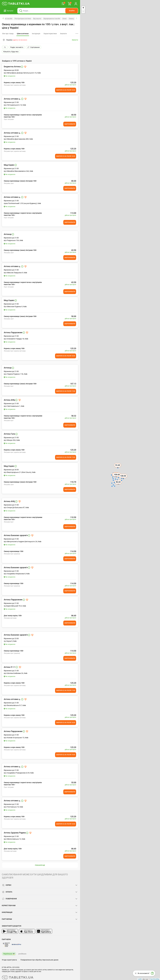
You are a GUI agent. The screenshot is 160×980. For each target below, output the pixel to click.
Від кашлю (37, 19)
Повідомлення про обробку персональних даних (39, 960)
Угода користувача (9, 960)
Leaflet (140, 979)
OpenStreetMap (155, 979)
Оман (65, 19)
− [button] (83, 12)
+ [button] (83, 8)
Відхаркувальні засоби (52, 19)
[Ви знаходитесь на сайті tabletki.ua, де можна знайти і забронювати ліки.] (16, 4)
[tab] (23, 34)
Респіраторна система (23, 19)
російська (22, 954)
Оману (71, 19)
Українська (8, 954)
